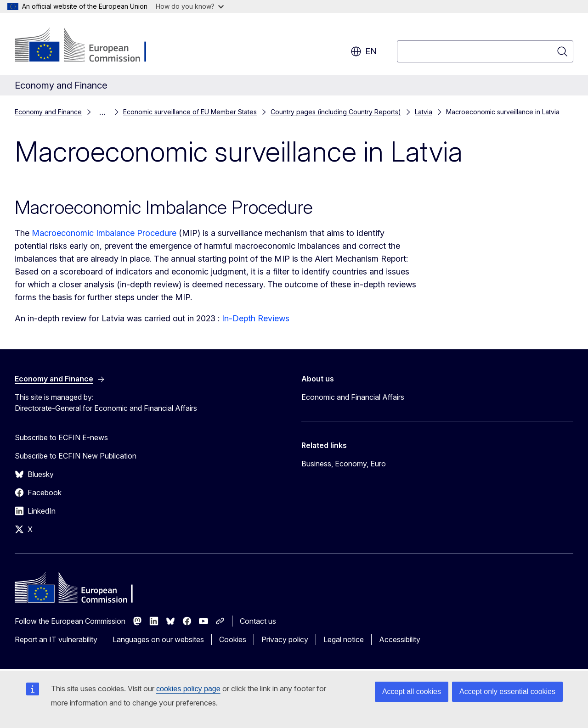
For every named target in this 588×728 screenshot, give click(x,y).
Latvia (424, 112)
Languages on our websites (158, 639)
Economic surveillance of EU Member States (190, 112)
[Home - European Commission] (89, 46)
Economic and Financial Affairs (353, 397)
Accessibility (400, 639)
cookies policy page (188, 689)
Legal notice (344, 639)
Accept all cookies (412, 692)
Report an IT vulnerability (56, 639)
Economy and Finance (48, 112)
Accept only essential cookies (507, 692)
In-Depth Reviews (256, 318)
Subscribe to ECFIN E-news (61, 437)
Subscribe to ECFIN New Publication (76, 456)
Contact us (258, 621)
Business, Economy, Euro (344, 464)
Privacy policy (285, 639)
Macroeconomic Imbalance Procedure (104, 233)
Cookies (233, 639)
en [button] (364, 51)
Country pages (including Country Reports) (336, 112)
